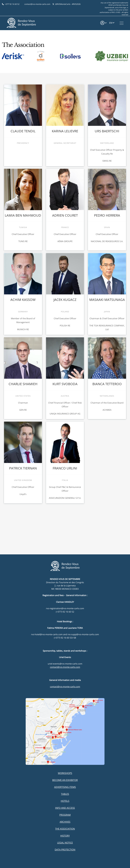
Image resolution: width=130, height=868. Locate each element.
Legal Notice (65, 843)
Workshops (65, 773)
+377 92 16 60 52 (12, 4)
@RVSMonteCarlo (63, 4)
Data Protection (65, 850)
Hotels (65, 801)
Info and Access (65, 808)
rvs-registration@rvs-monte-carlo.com (65, 608)
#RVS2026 (76, 4)
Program (65, 815)
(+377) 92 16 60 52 (65, 612)
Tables (65, 794)
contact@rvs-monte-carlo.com (37, 4)
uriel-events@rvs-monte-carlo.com (65, 664)
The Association (65, 829)
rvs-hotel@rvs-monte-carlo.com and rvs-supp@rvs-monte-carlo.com (65, 634)
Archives (65, 822)
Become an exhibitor (65, 780)
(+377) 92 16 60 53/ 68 (65, 638)
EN (111, 23)
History (65, 836)
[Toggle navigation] (122, 23)
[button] (103, 23)
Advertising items (65, 787)
